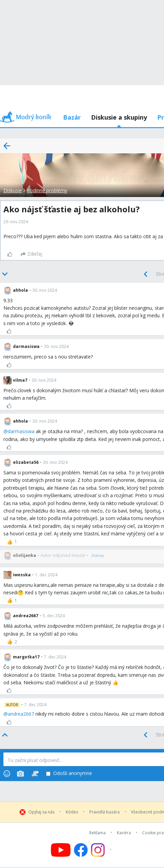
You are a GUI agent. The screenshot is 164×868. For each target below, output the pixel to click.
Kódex (72, 812)
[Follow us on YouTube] (61, 850)
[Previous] (146, 274)
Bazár (72, 117)
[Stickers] (35, 774)
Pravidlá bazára (105, 812)
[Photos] (20, 774)
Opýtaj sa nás (41, 812)
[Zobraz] (98, 555)
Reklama (98, 833)
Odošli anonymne (69, 773)
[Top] (5, 735)
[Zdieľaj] (32, 254)
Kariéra (124, 833)
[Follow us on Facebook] (81, 850)
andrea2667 (21, 714)
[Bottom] (5, 274)
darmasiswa (21, 431)
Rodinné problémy (47, 190)
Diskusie (13, 190)
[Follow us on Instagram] (102, 850)
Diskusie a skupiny (119, 117)
